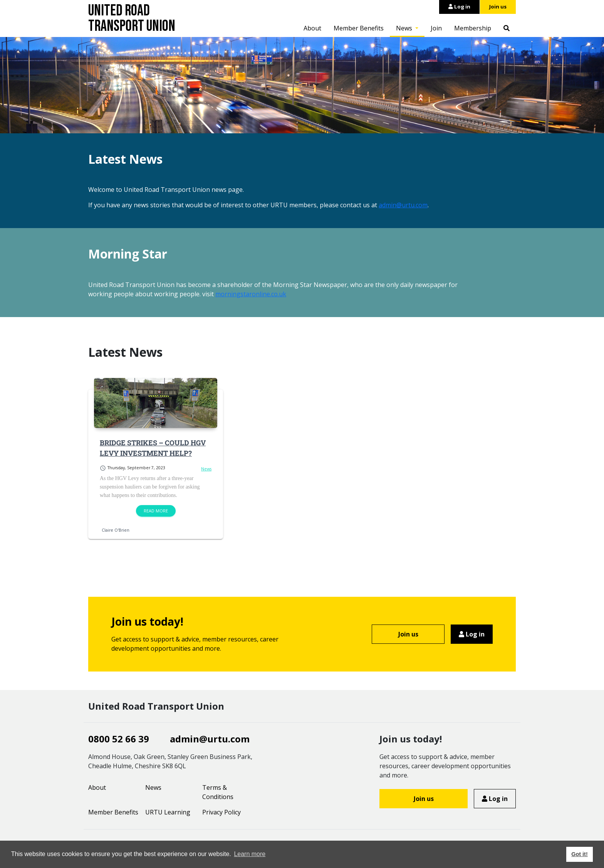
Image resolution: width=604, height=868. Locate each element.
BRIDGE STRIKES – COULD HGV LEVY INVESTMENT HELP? (153, 448)
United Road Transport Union (132, 18)
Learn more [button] (250, 854)
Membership (473, 28)
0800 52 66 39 (119, 739)
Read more (156, 511)
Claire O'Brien (116, 530)
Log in (459, 7)
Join (436, 28)
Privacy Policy (221, 812)
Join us (498, 7)
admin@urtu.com (403, 205)
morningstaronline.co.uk (251, 294)
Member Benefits (359, 28)
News (405, 28)
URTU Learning (168, 812)
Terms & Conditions (218, 792)
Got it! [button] (579, 854)
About (312, 28)
